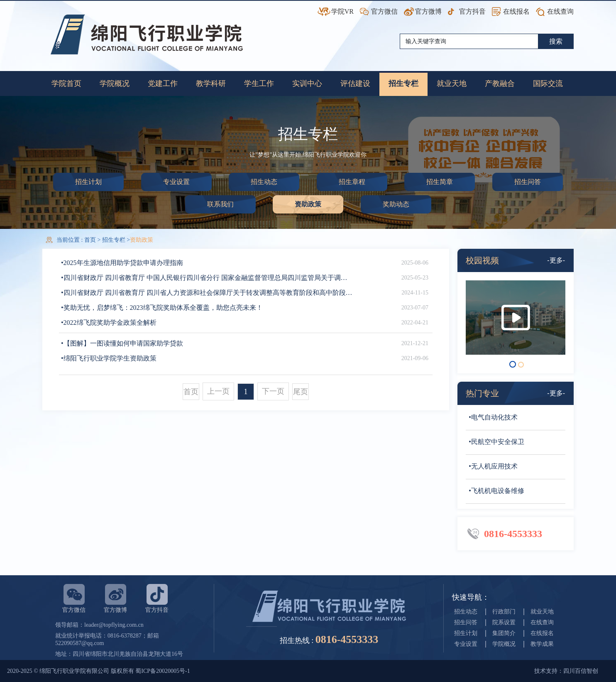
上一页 (218, 391)
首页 (91, 240)
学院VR (342, 11)
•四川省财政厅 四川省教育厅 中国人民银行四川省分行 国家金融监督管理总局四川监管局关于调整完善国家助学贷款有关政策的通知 (207, 278)
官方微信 (384, 11)
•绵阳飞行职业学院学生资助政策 (109, 358)
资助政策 (308, 204)
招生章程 (352, 182)
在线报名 (516, 11)
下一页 (273, 391)
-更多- (556, 260)
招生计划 (88, 182)
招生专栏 (114, 240)
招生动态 (264, 182)
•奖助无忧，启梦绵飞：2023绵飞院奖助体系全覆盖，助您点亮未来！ (162, 308)
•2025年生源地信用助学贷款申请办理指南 (122, 263)
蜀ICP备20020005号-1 (163, 671)
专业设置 (176, 182)
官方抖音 (472, 11)
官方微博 (428, 11)
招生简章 (440, 182)
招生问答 (528, 182)
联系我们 (220, 204)
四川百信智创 (581, 671)
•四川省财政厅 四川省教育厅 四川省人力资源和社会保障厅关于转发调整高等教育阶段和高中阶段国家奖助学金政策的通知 (207, 293)
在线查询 (560, 11)
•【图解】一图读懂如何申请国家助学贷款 (122, 343)
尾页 (301, 392)
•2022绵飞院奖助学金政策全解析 (109, 323)
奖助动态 (396, 204)
